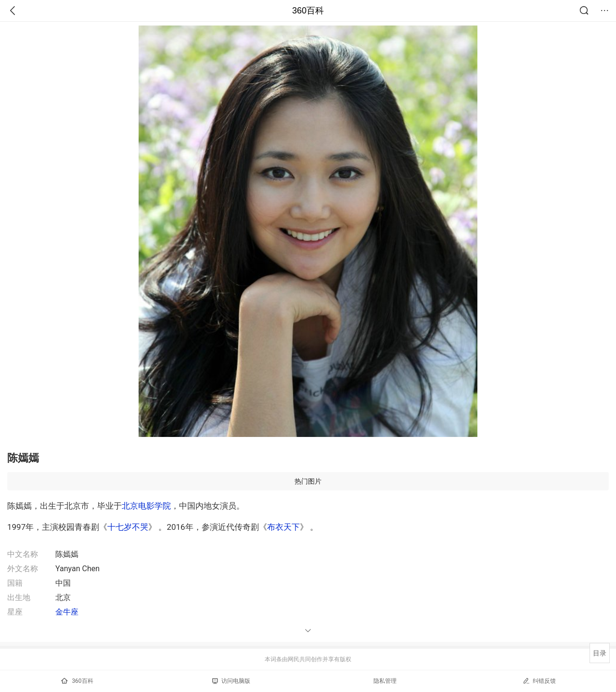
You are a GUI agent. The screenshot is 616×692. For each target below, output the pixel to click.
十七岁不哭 (128, 527)
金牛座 (67, 612)
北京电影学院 (146, 506)
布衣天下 (283, 527)
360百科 (308, 11)
